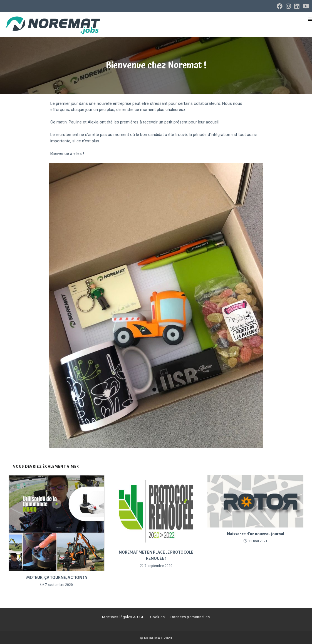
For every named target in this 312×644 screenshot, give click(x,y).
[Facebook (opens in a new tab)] (280, 6)
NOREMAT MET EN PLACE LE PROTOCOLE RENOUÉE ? (156, 555)
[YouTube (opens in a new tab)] (305, 6)
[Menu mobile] (310, 19)
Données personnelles (190, 617)
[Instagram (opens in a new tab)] (288, 6)
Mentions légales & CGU (123, 617)
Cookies (157, 617)
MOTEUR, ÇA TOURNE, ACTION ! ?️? (57, 578)
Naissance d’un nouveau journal (256, 534)
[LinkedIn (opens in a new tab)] (297, 6)
